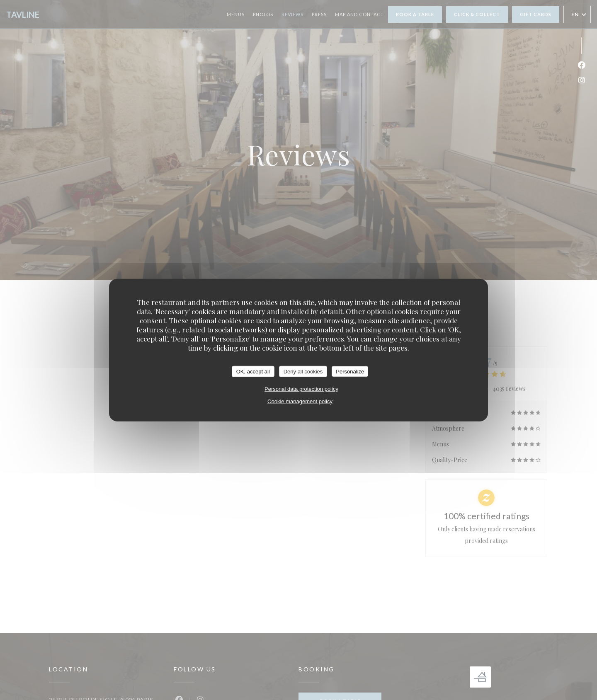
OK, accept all (253, 371)
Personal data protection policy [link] (301, 389)
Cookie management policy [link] (300, 401)
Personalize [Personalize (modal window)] (350, 371)
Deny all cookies (303, 371)
